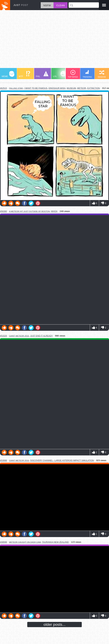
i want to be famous (36, 88)
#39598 (3, 542)
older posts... (55, 624)
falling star (16, 88)
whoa (54, 211)
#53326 (3, 336)
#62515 (3, 88)
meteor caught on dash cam (25, 542)
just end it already (42, 336)
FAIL (42, 74)
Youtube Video (54, 498)
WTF (24, 74)
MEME (8, 74)
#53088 (3, 460)
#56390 (3, 211)
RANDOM (102, 74)
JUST (21, 5)
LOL (59, 74)
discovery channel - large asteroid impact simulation (62, 460)
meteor (82, 88)
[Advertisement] (54, 41)
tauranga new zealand (55, 542)
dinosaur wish (57, 88)
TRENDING (87, 74)
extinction (94, 88)
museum (71, 88)
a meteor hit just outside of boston (29, 211)
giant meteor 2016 (19, 336)
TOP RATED (73, 74)
